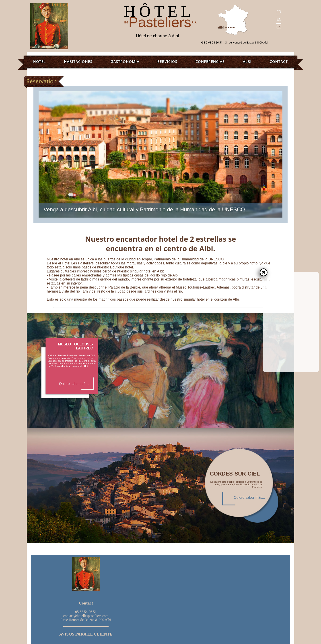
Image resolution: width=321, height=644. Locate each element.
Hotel (39, 62)
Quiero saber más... (75, 384)
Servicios (167, 62)
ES (279, 27)
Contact (279, 62)
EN (279, 20)
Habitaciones (78, 62)
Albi (247, 62)
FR (279, 12)
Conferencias (210, 62)
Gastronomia (125, 62)
